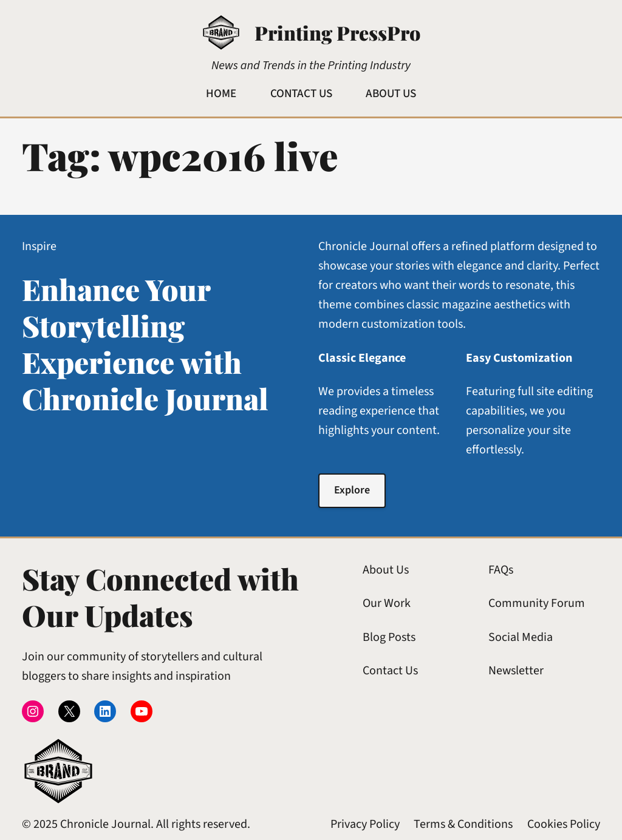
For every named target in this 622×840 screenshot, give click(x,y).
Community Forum (537, 603)
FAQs (501, 570)
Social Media (521, 637)
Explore (352, 490)
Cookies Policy (564, 824)
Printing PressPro (337, 32)
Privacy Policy (365, 824)
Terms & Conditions (463, 824)
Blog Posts (389, 637)
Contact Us (390, 671)
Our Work (387, 603)
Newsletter (516, 671)
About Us (386, 570)
